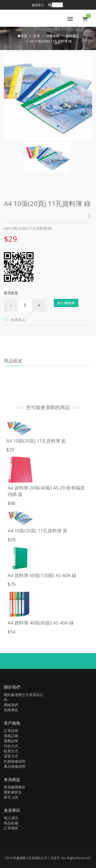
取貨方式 (11, 751)
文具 (37, 36)
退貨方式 (11, 756)
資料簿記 (72, 36)
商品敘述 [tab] (13, 361)
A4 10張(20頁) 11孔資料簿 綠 (51, 41)
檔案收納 (53, 36)
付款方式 (11, 746)
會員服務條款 (15, 787)
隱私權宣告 (13, 792)
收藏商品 (18, 320)
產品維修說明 (15, 766)
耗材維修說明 (15, 761)
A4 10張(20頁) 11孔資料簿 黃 (38, 531)
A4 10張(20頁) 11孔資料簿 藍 (36, 441)
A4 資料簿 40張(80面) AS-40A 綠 (41, 623)
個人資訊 (11, 818)
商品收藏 (11, 823)
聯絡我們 (11, 705)
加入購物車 (66, 303)
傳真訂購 (11, 736)
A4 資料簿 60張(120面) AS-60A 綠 (42, 575)
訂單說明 (11, 731)
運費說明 (11, 741)
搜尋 (57, 5)
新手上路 (11, 797)
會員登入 (38, 5)
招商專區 (11, 710)
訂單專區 (11, 828)
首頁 (24, 36)
